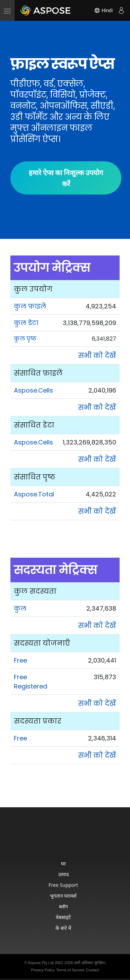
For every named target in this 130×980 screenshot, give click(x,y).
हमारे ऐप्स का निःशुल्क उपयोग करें (66, 178)
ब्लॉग (63, 906)
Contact (93, 970)
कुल (20, 608)
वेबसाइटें (63, 917)
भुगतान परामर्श (63, 896)
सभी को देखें (97, 356)
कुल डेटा (26, 323)
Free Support (63, 885)
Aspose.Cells (33, 390)
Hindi (103, 10)
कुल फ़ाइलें (30, 306)
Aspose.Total (34, 494)
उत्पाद (63, 874)
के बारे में (63, 928)
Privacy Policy (43, 970)
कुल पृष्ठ (25, 339)
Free (20, 660)
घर (63, 864)
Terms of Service (70, 970)
